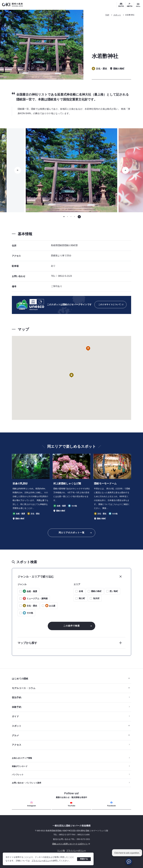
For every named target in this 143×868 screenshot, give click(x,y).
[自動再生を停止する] (79, 217)
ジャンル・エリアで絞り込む (36, 577)
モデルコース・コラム (71, 688)
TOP (107, 15)
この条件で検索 (71, 626)
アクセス (17, 745)
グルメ (71, 735)
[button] (71, 375)
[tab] (64, 217)
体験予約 (130, 6)
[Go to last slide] (18, 170)
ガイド (15, 716)
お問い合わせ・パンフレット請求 (27, 783)
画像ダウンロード (20, 766)
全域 (81, 591)
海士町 (82, 598)
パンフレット (18, 775)
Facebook (112, 804)
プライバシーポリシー (41, 861)
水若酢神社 (130, 15)
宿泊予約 (121, 6)
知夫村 (96, 598)
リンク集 (61, 851)
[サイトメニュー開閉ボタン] (138, 5)
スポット (117, 15)
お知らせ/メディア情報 (22, 758)
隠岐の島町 (96, 591)
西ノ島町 (114, 591)
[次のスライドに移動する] (125, 170)
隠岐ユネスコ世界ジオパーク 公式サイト (51, 844)
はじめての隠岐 (71, 679)
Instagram (32, 804)
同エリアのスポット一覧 (72, 533)
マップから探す (27, 643)
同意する (84, 859)
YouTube (71, 804)
